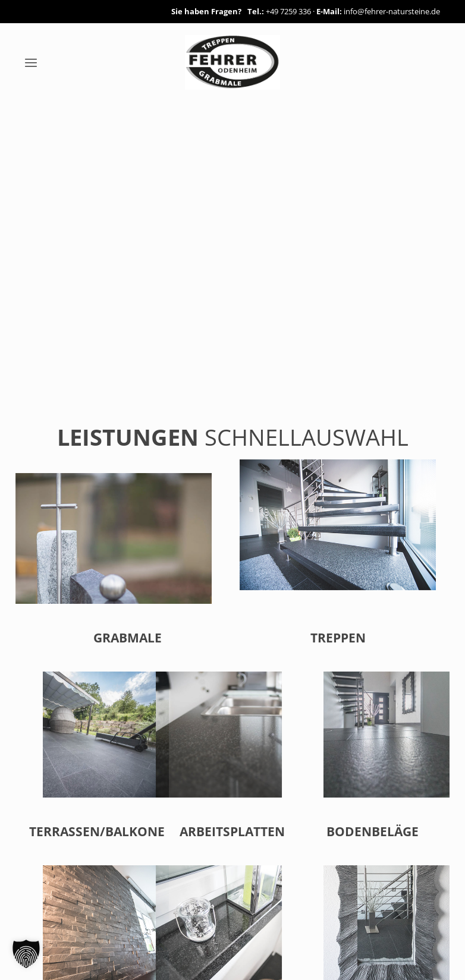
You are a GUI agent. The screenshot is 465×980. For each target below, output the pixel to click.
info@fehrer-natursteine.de (392, 11)
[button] (26, 954)
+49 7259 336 (288, 11)
